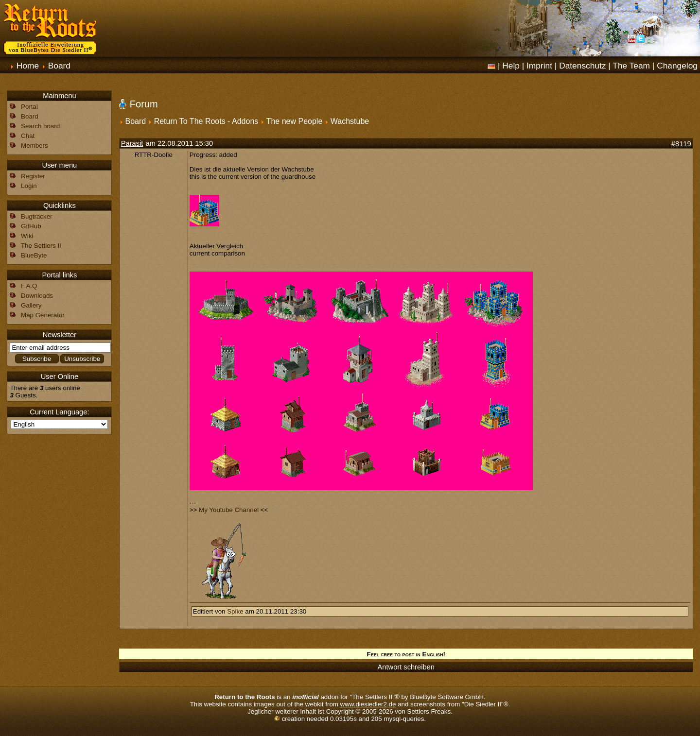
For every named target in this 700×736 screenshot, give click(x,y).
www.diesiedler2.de (368, 704)
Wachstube (350, 121)
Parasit (132, 143)
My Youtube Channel (229, 510)
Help (511, 66)
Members (35, 145)
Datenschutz (582, 66)
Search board (40, 126)
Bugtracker (36, 216)
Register (33, 176)
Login (29, 186)
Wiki (27, 236)
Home (28, 66)
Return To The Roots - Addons (206, 121)
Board (59, 66)
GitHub (31, 226)
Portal (29, 107)
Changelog (677, 66)
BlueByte (34, 255)
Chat (28, 136)
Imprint (539, 66)
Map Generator (43, 315)
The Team (631, 66)
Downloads (37, 296)
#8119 (681, 144)
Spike (235, 611)
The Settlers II (41, 246)
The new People (295, 121)
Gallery (31, 305)
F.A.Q (29, 286)
